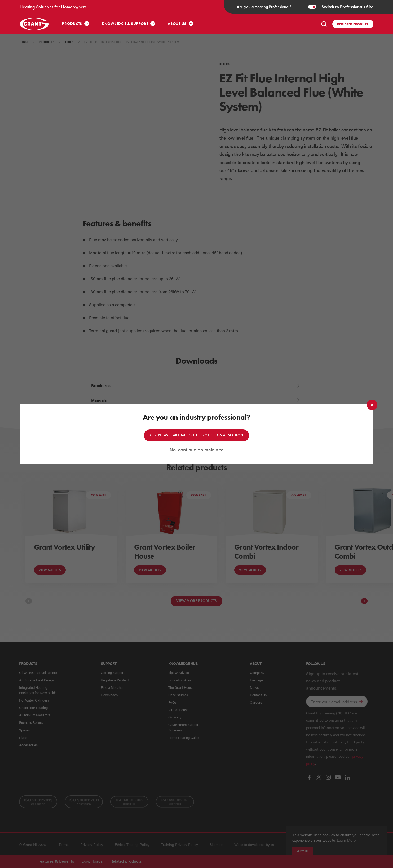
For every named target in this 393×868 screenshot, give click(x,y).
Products (72, 24)
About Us (177, 24)
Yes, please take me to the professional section (197, 435)
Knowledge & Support (125, 24)
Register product (353, 24)
